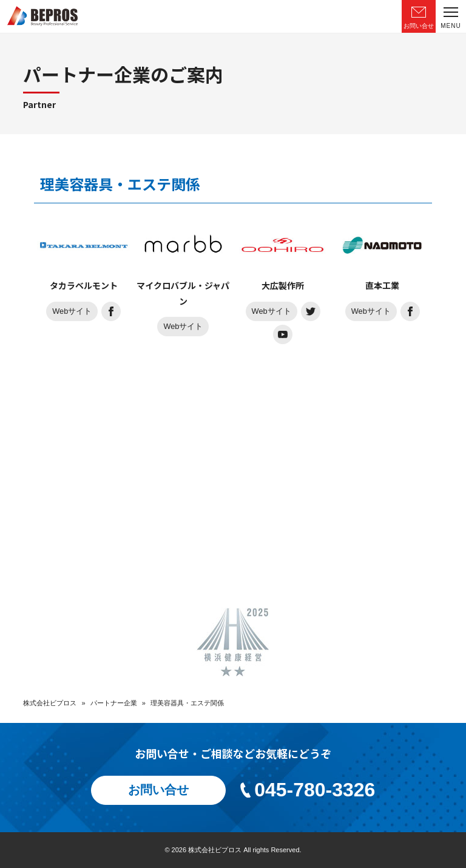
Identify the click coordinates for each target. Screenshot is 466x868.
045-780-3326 (307, 790)
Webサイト (72, 311)
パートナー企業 (114, 703)
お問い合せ (158, 790)
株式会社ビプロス (50, 703)
